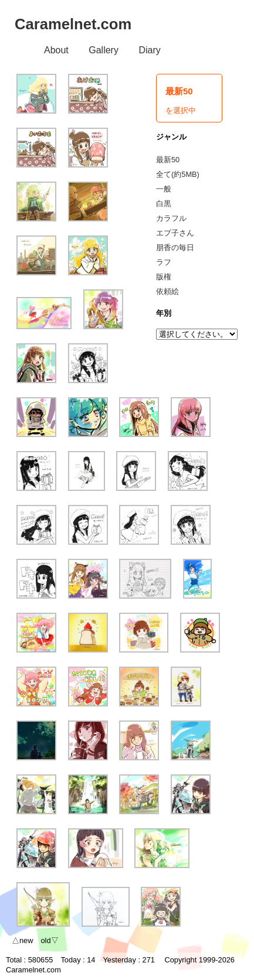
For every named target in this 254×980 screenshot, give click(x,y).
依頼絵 (167, 291)
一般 (164, 189)
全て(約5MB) (178, 174)
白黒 (164, 204)
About (56, 50)
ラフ (164, 262)
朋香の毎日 (175, 247)
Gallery (104, 50)
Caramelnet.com (73, 24)
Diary (149, 50)
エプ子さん (175, 233)
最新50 (168, 160)
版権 (164, 277)
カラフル (171, 218)
